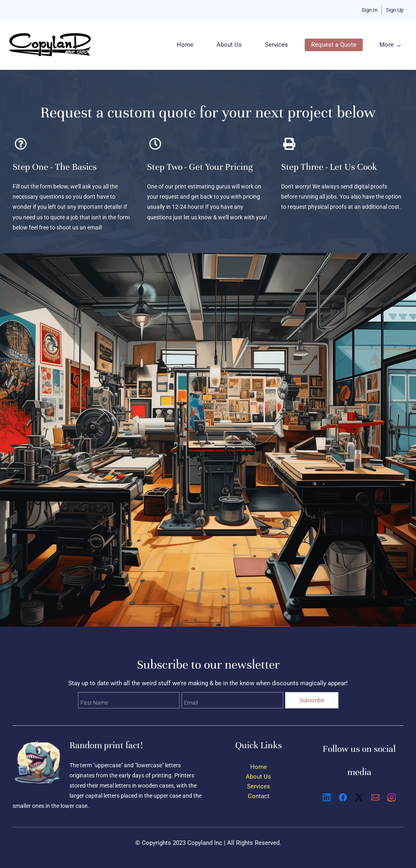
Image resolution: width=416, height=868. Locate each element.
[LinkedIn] (327, 797)
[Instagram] (392, 797)
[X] (359, 797)
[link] (38, 741)
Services (259, 786)
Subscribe (312, 700)
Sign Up (395, 10)
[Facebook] (343, 797)
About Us (258, 777)
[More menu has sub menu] (393, 45)
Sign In (369, 10)
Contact (259, 796)
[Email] (375, 797)
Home (259, 767)
